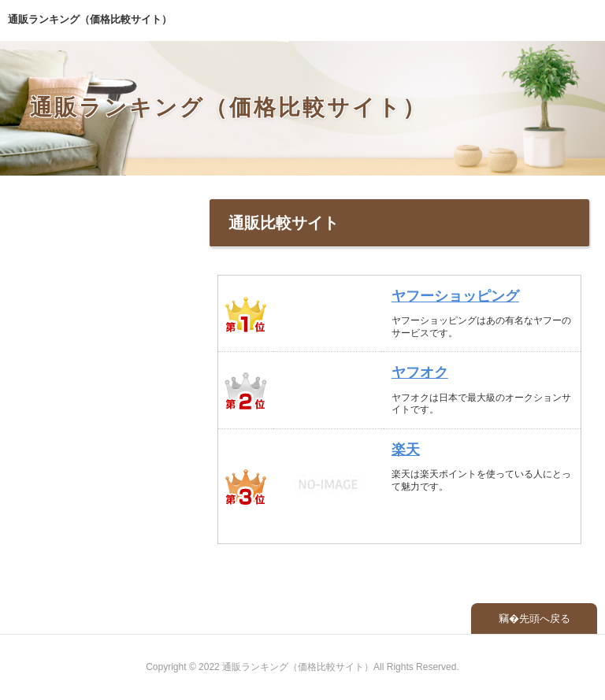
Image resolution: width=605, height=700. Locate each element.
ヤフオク (420, 372)
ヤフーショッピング (455, 296)
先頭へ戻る (545, 619)
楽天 (406, 450)
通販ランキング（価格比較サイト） (90, 19)
